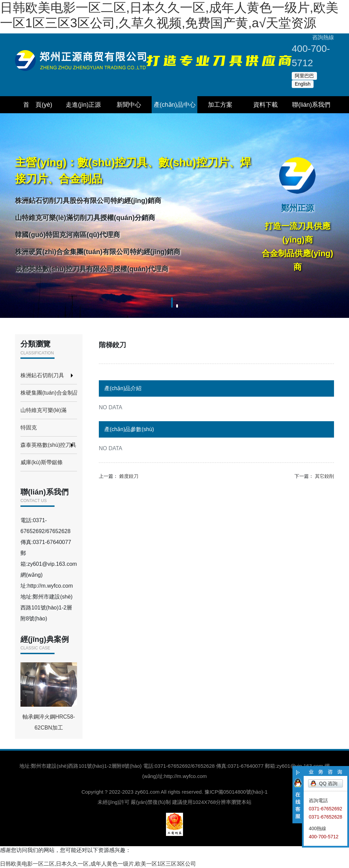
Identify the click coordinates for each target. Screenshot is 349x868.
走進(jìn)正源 (83, 105)
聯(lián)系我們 (311, 105)
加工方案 (220, 105)
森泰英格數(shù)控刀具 (48, 445)
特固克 (29, 428)
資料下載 (265, 105)
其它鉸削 (324, 476)
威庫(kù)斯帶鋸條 (42, 462)
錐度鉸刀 (129, 476)
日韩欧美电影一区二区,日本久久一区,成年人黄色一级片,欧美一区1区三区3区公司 (98, 864)
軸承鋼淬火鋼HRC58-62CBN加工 (49, 696)
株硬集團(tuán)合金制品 (49, 393)
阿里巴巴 (304, 76)
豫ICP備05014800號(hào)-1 (236, 792)
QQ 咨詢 (328, 783)
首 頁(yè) (38, 105)
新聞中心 (129, 105)
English (303, 84)
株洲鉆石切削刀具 (42, 375)
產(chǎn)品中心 (175, 105)
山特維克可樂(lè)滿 (43, 410)
